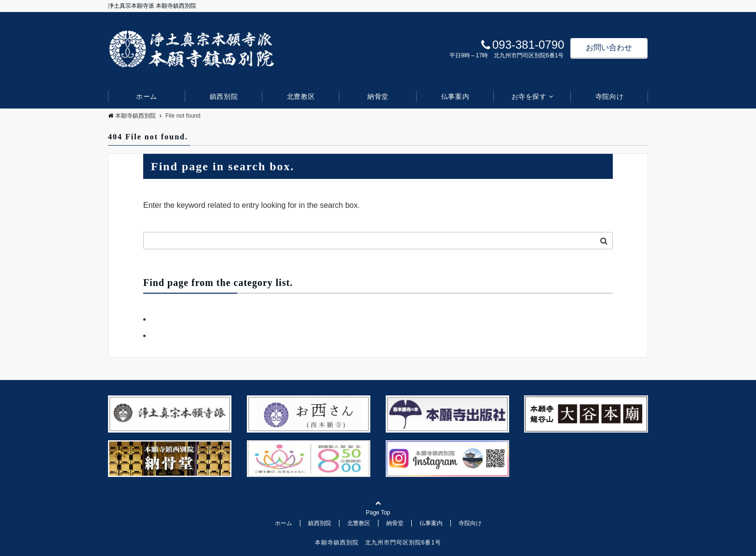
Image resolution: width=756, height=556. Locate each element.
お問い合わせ (609, 47)
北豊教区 (301, 96)
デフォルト (170, 335)
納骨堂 (378, 96)
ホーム (147, 96)
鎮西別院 (224, 96)
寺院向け (609, 96)
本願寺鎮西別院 (132, 116)
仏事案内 (455, 96)
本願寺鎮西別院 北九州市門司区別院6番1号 (378, 542)
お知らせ (166, 319)
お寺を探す (529, 96)
